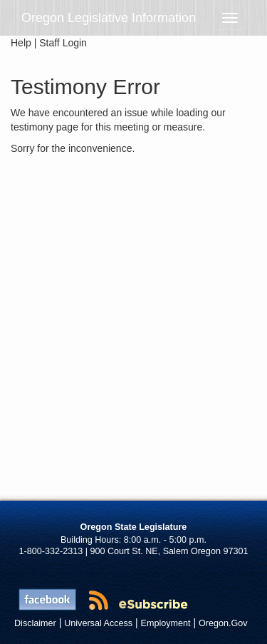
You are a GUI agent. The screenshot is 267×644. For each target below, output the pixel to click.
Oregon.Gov (223, 623)
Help (21, 43)
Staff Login (63, 43)
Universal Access (98, 623)
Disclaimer (35, 623)
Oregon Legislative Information (109, 18)
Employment (166, 623)
